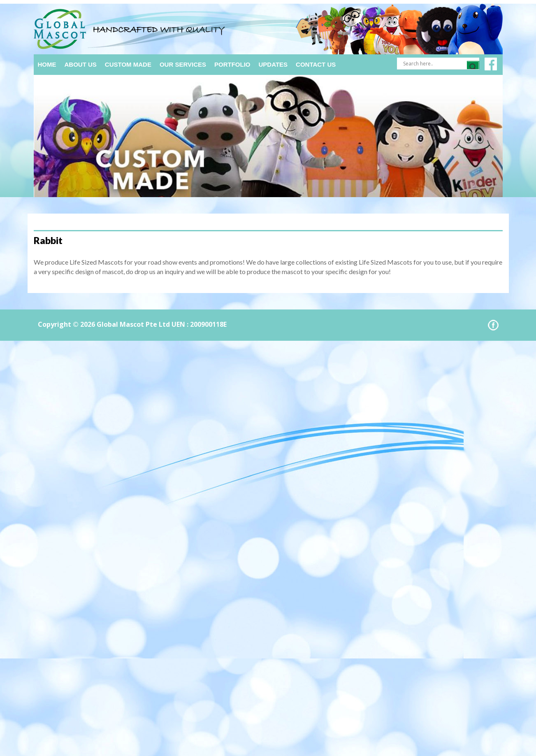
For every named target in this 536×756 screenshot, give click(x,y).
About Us (81, 64)
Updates (273, 64)
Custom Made (128, 64)
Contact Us (316, 64)
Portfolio (232, 64)
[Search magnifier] (473, 67)
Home (47, 64)
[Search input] (434, 63)
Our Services (183, 64)
